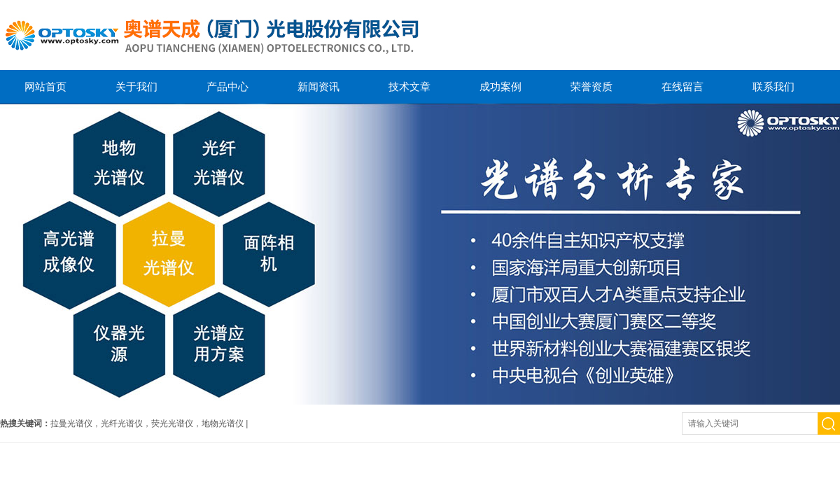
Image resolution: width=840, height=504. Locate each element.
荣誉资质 (591, 86)
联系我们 (773, 86)
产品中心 (227, 86)
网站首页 (45, 86)
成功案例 (500, 86)
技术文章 (409, 86)
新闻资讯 (318, 86)
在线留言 (682, 86)
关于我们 (136, 86)
